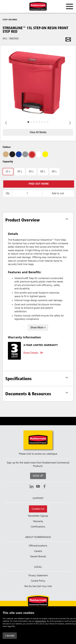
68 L (43, 171)
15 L (8, 171)
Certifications (38, 527)
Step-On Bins (10, 20)
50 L (31, 171)
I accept (10, 636)
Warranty (38, 521)
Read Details (31, 353)
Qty (8, 193)
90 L (54, 171)
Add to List (58, 193)
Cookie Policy (41, 621)
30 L (20, 171)
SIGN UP (38, 476)
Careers (38, 551)
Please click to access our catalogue (38, 454)
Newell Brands (38, 557)
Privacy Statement (38, 576)
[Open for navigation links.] (70, 6)
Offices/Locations (38, 546)
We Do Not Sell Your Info (38, 586)
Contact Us (38, 509)
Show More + (38, 327)
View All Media (38, 132)
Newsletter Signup (38, 516)
